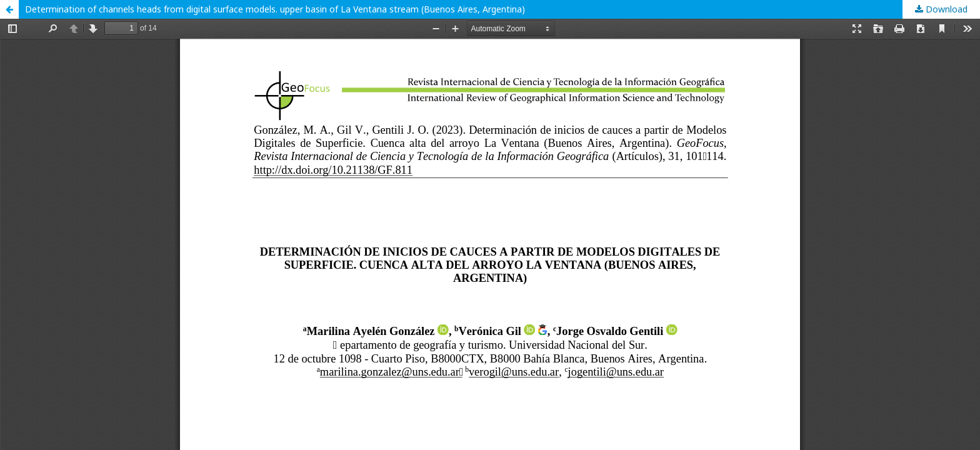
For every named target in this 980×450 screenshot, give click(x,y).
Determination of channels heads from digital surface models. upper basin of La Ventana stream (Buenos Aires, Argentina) (275, 9)
